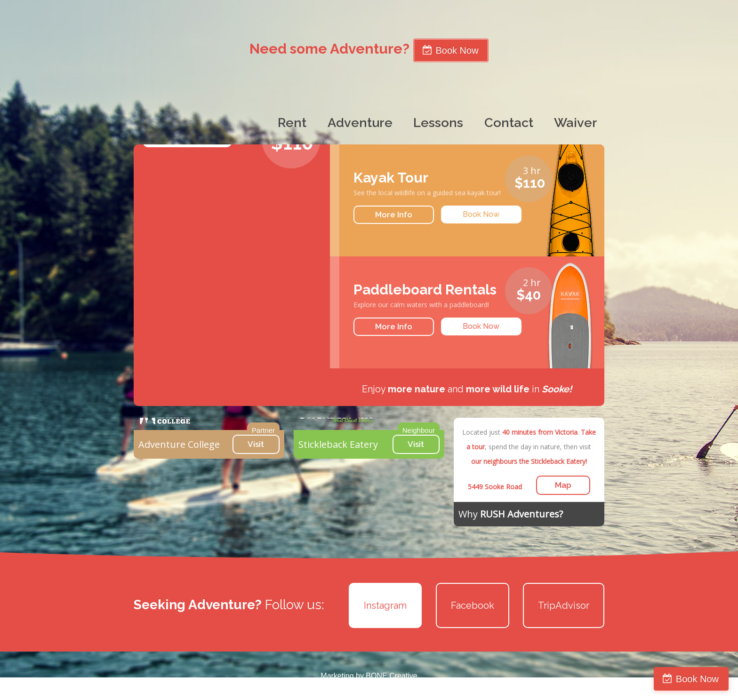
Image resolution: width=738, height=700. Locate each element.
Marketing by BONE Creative (369, 676)
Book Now (697, 679)
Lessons (438, 123)
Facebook (473, 605)
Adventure (360, 123)
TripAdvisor (564, 605)
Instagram (385, 605)
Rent (292, 123)
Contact (509, 123)
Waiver (576, 123)
